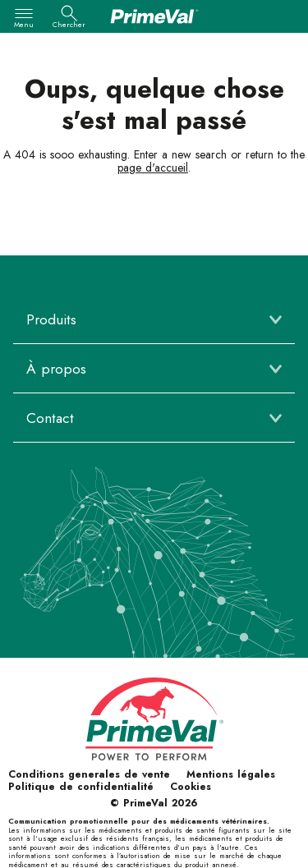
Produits (51, 319)
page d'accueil (153, 168)
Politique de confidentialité (81, 787)
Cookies (191, 787)
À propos (56, 369)
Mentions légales (231, 774)
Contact (50, 418)
